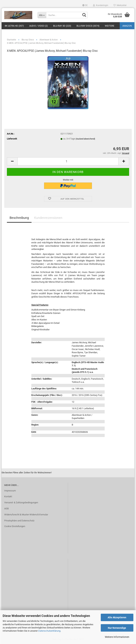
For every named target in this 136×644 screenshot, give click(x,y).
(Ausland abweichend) (85, 139)
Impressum (10, 491)
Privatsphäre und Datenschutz (19, 521)
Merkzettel (120, 5)
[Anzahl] (68, 161)
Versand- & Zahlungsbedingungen (21, 502)
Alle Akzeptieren (117, 617)
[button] (85, 5)
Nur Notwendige (117, 628)
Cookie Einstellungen (15, 526)
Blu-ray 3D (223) (62, 26)
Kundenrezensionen (48, 218)
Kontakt (8, 496)
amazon (127, 26)
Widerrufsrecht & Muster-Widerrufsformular (26, 515)
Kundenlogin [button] (101, 5)
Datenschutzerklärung (49, 631)
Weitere (110, 26)
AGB (6, 509)
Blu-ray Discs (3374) (88, 26)
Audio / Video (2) (39, 26)
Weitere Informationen (117, 637)
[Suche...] (42, 15)
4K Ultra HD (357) (14, 26)
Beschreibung (19, 218)
